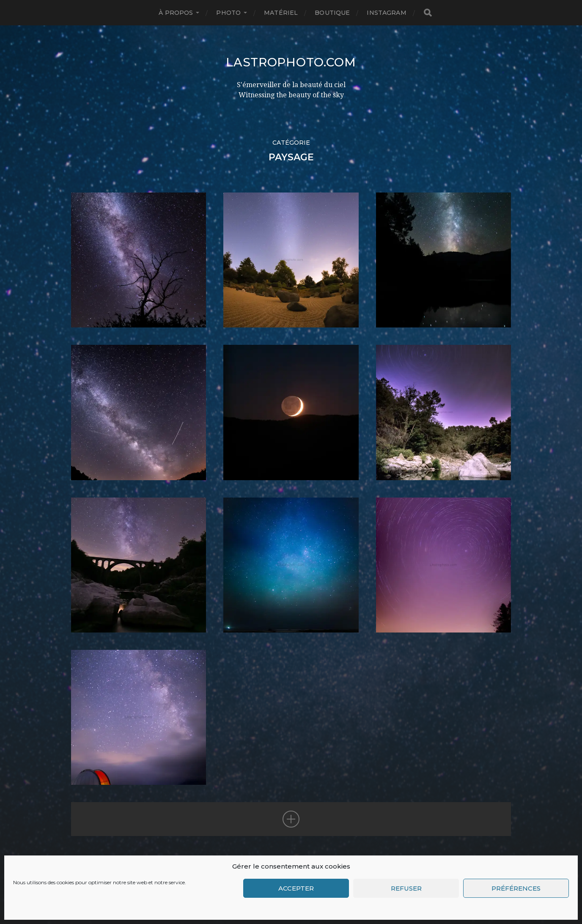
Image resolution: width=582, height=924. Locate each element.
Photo (228, 13)
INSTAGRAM (386, 13)
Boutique (332, 13)
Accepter (296, 888)
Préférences (516, 888)
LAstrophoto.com (291, 62)
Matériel (281, 13)
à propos (176, 13)
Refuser (406, 888)
